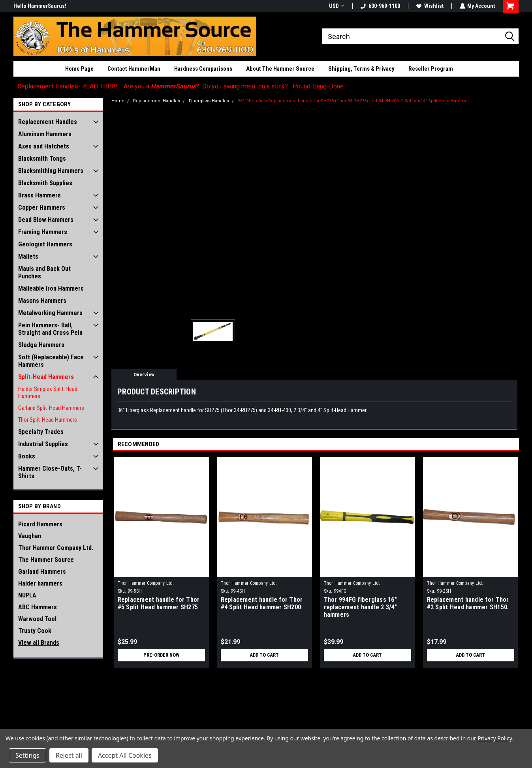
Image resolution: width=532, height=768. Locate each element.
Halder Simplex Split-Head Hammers (48, 392)
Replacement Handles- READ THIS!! (67, 86)
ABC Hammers (38, 607)
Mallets (28, 256)
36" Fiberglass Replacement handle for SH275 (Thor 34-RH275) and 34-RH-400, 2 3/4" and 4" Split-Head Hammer (353, 101)
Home (118, 101)
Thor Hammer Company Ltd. (56, 548)
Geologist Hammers (45, 244)
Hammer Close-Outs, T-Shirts (50, 472)
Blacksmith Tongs (42, 159)
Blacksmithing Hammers (51, 171)
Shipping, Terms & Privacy (361, 69)
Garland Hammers (42, 572)
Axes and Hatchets (44, 146)
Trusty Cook (35, 631)
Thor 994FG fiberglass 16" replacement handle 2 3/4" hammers (360, 607)
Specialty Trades (41, 432)
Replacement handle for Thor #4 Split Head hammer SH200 (262, 603)
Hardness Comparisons (203, 69)
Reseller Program (431, 69)
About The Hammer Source (280, 69)
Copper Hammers (42, 207)
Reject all (69, 755)
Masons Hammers (42, 301)
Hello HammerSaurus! (40, 6)
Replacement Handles (48, 122)
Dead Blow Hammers (46, 220)
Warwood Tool (37, 619)
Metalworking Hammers (50, 313)
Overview (144, 375)
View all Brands (39, 643)
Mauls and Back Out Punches (44, 272)
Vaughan (30, 536)
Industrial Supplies (43, 444)
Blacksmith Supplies (45, 183)
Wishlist (430, 6)
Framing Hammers (43, 232)
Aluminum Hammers (45, 134)
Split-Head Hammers (46, 377)
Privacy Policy (495, 738)
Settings (27, 755)
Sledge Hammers (41, 345)
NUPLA (27, 595)
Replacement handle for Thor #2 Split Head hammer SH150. (468, 603)
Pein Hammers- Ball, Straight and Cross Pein (50, 329)
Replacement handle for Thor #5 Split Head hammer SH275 (159, 603)
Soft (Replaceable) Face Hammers (51, 361)
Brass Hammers (39, 195)
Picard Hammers (40, 524)
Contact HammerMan (134, 69)
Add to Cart (264, 655)
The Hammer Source (46, 560)
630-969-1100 (380, 6)
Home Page (79, 69)
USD (336, 6)
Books (27, 456)
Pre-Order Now (161, 655)
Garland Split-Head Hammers (51, 408)
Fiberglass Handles (209, 101)
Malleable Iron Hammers (51, 288)
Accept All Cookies (125, 755)
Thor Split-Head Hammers (48, 420)
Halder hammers (40, 583)
